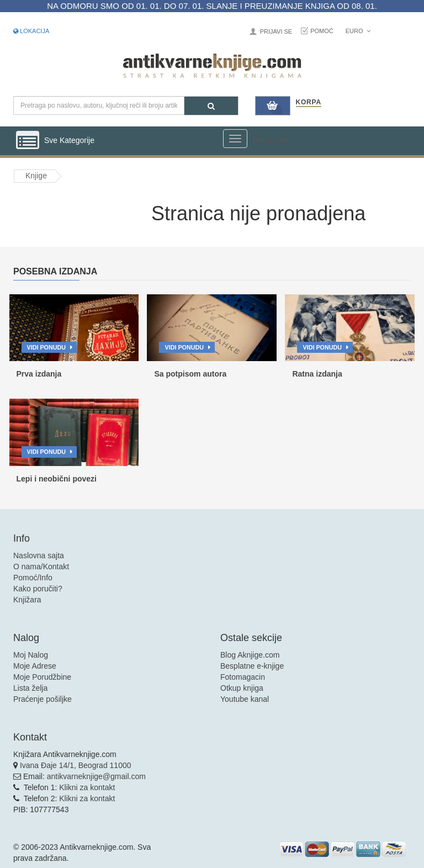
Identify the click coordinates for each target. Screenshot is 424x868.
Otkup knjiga (242, 688)
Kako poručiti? (38, 589)
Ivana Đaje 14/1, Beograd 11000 (76, 765)
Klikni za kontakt (87, 787)
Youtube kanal (245, 699)
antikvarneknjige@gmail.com (96, 776)
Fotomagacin (243, 677)
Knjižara (27, 600)
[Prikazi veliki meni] (235, 139)
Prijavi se (276, 31)
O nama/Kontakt (41, 567)
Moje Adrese (35, 666)
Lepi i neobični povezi (57, 479)
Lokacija (31, 31)
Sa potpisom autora (190, 374)
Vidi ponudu (47, 347)
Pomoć (322, 31)
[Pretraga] (211, 106)
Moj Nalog (31, 655)
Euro (358, 31)
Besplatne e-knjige (252, 666)
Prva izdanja (39, 374)
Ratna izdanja (317, 374)
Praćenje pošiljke (43, 699)
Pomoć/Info (33, 578)
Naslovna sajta (39, 555)
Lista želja (30, 688)
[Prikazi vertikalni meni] (28, 141)
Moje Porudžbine (42, 677)
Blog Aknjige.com (250, 655)
